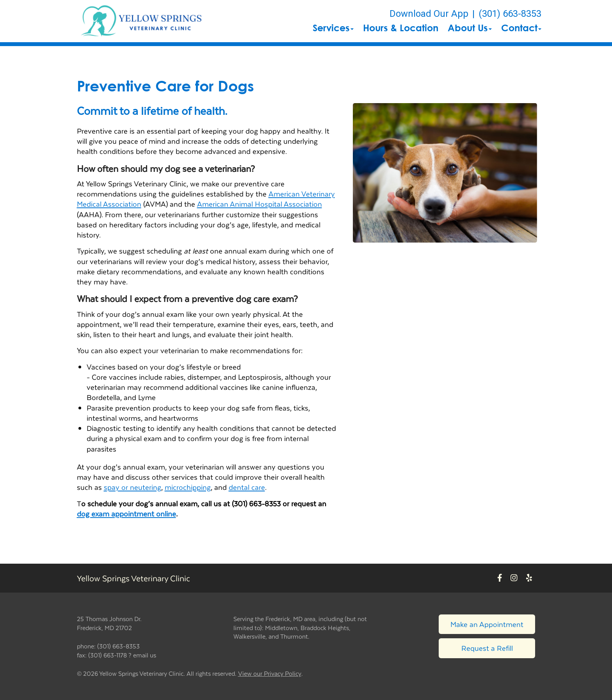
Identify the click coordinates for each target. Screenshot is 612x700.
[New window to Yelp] (529, 578)
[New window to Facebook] (500, 578)
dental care (247, 487)
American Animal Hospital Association (260, 204)
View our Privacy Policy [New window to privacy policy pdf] (270, 674)
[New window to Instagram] (514, 578)
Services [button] (333, 28)
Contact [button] (521, 28)
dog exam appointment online (126, 513)
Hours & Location (401, 28)
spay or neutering (133, 487)
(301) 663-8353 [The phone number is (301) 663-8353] (510, 14)
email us (145, 655)
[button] (142, 21)
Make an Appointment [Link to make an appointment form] (487, 624)
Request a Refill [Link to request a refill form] (487, 648)
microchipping (188, 487)
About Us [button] (470, 28)
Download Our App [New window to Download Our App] (429, 14)
